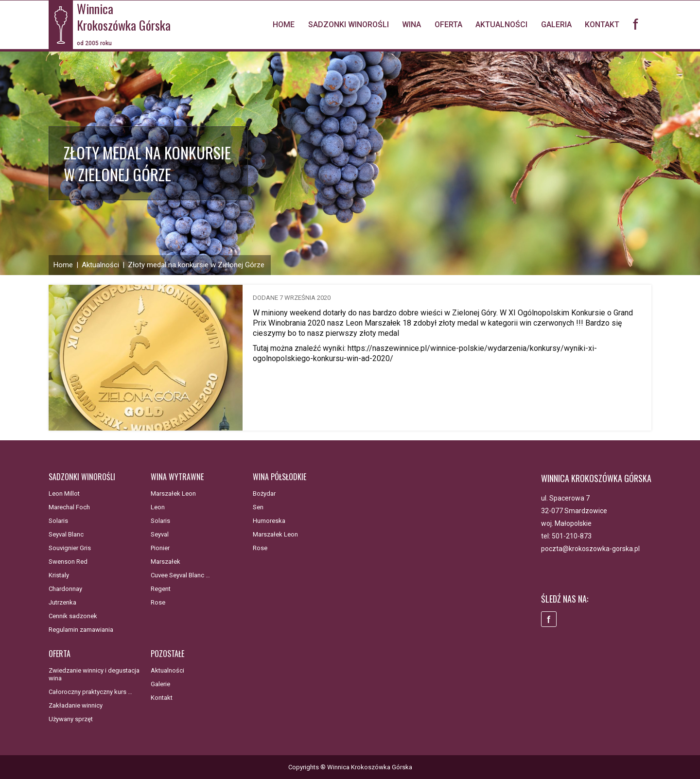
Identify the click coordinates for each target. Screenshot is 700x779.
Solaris (58, 521)
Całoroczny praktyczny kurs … (90, 692)
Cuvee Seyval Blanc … (180, 575)
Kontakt (602, 25)
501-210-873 (572, 536)
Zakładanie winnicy (76, 705)
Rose (158, 602)
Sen (258, 507)
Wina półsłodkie (280, 477)
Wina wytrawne (177, 477)
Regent (161, 589)
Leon (158, 507)
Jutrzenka (62, 602)
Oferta (448, 25)
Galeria (556, 25)
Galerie (160, 684)
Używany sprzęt (71, 719)
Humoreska (269, 521)
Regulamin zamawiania (81, 630)
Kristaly (59, 575)
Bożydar (264, 493)
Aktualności (501, 25)
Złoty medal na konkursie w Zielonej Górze (196, 265)
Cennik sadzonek (73, 616)
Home (284, 25)
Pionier (160, 548)
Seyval (160, 534)
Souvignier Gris (70, 548)
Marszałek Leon (173, 493)
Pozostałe (167, 654)
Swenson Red (68, 562)
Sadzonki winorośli (349, 25)
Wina (411, 25)
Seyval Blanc (66, 534)
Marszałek (166, 562)
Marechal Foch (69, 507)
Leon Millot (64, 493)
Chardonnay (65, 589)
